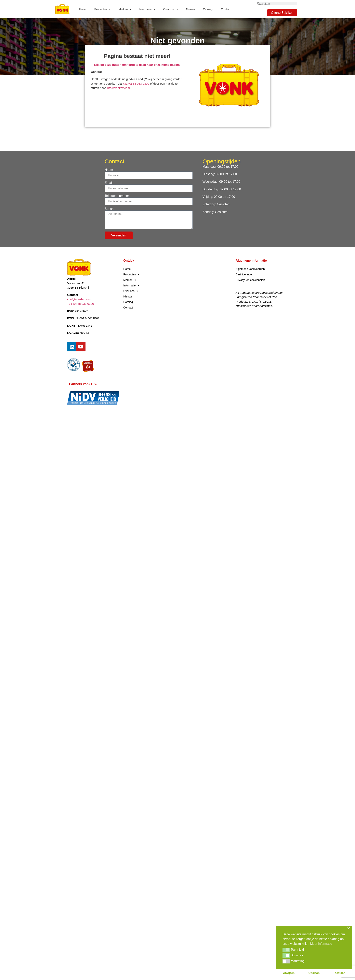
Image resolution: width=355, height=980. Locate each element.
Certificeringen (244, 274)
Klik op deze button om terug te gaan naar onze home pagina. (137, 65)
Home (83, 9)
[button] (286, 950)
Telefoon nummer (117, 196)
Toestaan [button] (339, 973)
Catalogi (208, 9)
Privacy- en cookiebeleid (251, 280)
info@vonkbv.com (118, 88)
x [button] (349, 929)
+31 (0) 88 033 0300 (136, 84)
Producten (103, 9)
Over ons (171, 9)
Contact (226, 9)
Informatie (147, 9)
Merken (125, 9)
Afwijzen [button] (289, 973)
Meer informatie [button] (321, 944)
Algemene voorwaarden (250, 269)
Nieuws (191, 9)
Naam (109, 170)
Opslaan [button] (314, 973)
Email (109, 183)
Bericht (110, 209)
